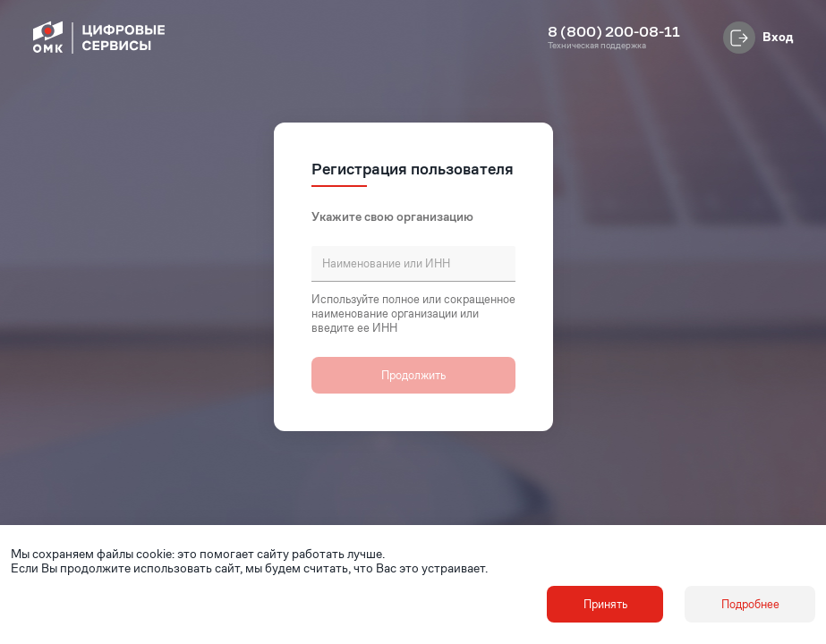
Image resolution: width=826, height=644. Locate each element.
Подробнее (750, 604)
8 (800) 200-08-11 (614, 32)
